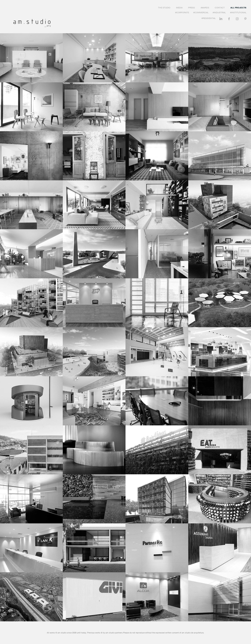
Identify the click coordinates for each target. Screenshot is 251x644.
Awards (205, 8)
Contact (220, 8)
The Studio (164, 8)
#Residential (209, 18)
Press (191, 8)
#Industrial (219, 13)
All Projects (238, 8)
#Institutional (238, 13)
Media (179, 8)
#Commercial (201, 13)
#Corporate (182, 13)
